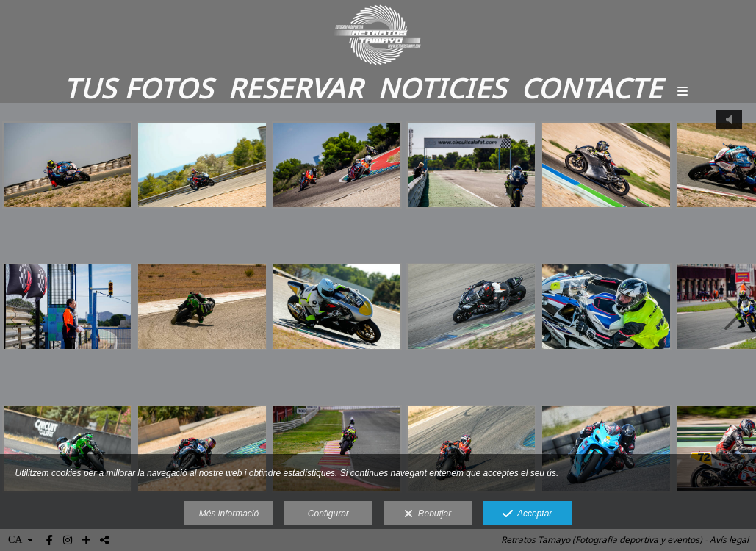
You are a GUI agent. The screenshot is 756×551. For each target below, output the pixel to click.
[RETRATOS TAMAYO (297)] (606, 174)
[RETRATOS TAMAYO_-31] (337, 316)
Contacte (592, 88)
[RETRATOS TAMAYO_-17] (67, 174)
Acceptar (528, 514)
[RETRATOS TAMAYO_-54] (606, 316)
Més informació (229, 514)
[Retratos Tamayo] (378, 35)
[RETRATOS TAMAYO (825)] (337, 174)
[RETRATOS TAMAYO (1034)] (471, 174)
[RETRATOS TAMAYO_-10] (202, 316)
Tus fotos (138, 88)
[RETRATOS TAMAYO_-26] (471, 316)
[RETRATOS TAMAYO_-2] (67, 316)
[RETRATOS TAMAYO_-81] (202, 174)
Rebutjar (428, 514)
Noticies (442, 88)
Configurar (328, 514)
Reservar (295, 88)
